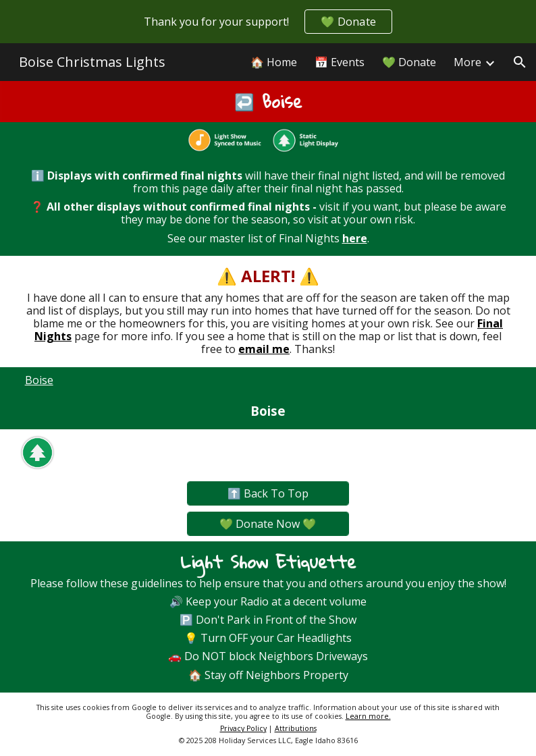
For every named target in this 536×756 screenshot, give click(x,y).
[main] (268, 102)
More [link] (467, 62)
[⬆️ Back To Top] (268, 493)
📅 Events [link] (340, 62)
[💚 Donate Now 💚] (268, 524)
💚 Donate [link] (409, 62)
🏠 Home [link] (274, 62)
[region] (268, 22)
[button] (520, 62)
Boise (39, 380)
